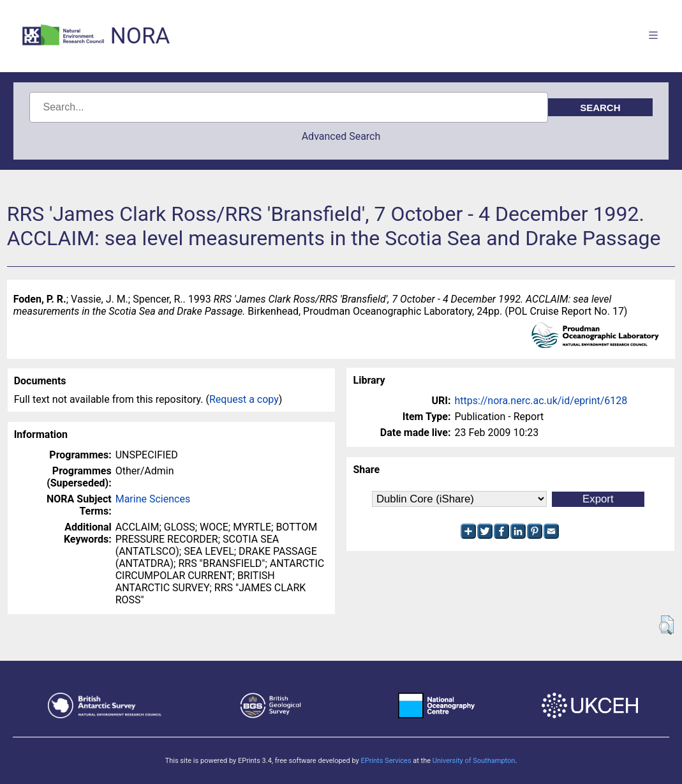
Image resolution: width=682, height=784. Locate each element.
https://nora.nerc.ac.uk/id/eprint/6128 (541, 401)
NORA (140, 36)
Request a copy (244, 399)
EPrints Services (386, 761)
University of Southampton (474, 761)
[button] (666, 625)
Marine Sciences (153, 499)
